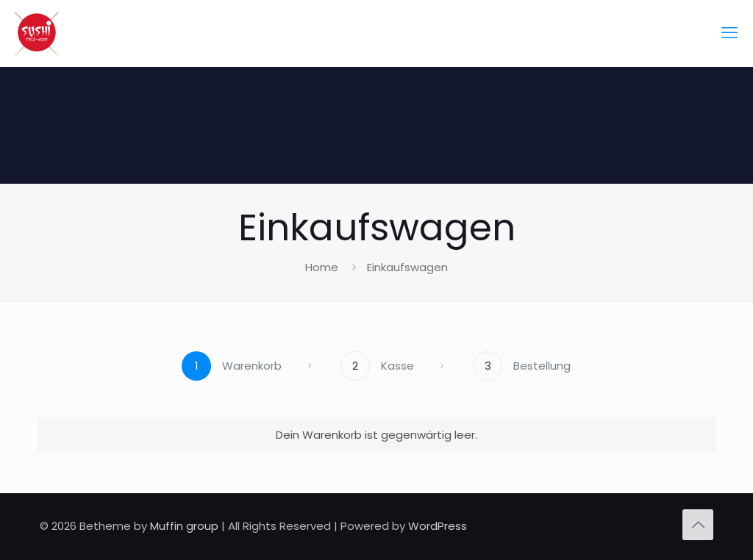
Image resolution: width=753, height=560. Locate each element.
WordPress (438, 526)
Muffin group (184, 526)
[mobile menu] (729, 33)
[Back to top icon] (698, 525)
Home (322, 267)
